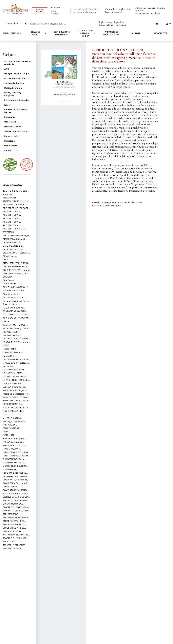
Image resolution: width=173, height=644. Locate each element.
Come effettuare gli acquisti (118, 9)
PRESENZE (14, 443)
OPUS (6, 414)
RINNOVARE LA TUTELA (16, 478)
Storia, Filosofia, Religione (13, 94)
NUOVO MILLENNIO (16, 409)
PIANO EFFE (9, 435)
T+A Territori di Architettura (17, 536)
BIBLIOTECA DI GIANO (14, 239)
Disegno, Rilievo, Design (17, 73)
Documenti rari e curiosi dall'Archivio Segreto (15, 302)
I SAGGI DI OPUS (17, 343)
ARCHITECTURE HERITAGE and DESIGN (16, 209)
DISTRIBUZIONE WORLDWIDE (62, 33)
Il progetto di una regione (107, 206)
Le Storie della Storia (13, 383)
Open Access (11, 146)
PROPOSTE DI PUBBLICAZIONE (111, 33)
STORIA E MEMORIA (16, 512)
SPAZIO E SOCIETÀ (17, 502)
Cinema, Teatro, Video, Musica (16, 111)
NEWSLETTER (161, 33)
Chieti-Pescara (10, 256)
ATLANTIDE (17, 237)
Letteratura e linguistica (17, 100)
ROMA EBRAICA (16, 485)
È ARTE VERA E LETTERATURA (10, 306)
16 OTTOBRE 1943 (17, 192)
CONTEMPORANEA (16, 275)
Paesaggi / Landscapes (14, 421)
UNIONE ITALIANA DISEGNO (12, 550)
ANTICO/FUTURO (17, 203)
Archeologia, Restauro (16, 78)
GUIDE (6, 321)
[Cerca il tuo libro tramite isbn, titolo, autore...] (59, 24)
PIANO (6, 431)
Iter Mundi (8, 366)
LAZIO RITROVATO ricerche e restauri (16, 378)
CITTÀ (6, 260)
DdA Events (8, 280)
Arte (7, 69)
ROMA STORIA (10, 487)
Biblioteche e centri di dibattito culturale (150, 9)
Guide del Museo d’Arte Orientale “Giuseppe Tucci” (16, 326)
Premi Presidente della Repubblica (14, 440)
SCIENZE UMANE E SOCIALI (16, 498)
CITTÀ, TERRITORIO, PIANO (16, 264)
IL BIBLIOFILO (10, 349)
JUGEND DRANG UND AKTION (13, 371)
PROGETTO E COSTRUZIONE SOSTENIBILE (17, 457)
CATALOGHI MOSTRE (13, 249)
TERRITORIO (9, 542)
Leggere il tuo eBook (114, 12)
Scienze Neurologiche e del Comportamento (16, 495)
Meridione (9, 141)
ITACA (16, 364)
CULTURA (7, 277)
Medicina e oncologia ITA (16, 395)
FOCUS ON (16, 309)
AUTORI (136, 33)
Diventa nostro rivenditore (148, 13)
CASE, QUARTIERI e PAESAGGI (12, 247)
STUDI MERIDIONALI (13, 531)
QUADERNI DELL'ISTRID (14, 462)
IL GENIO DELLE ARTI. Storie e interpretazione (15, 354)
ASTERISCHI (9, 232)
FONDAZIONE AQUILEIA (15, 311)
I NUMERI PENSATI (12, 335)
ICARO (6, 346)
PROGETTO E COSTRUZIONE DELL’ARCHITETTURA (17, 454)
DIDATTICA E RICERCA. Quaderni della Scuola (14, 292)
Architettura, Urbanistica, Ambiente (17, 63)
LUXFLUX (15, 388)
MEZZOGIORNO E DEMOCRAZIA (12, 405)
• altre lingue (120, 25)
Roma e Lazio (11, 136)
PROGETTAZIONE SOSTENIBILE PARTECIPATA (16, 450)
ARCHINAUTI (15, 206)
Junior (7, 105)
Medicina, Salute (13, 127)
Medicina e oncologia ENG (16, 392)
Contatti (55, 14)
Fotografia (10, 117)
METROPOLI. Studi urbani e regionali (17, 402)
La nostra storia (55, 9)
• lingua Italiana (105, 25)
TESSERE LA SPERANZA (14, 545)
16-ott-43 (7, 194)
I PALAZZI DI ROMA (16, 340)
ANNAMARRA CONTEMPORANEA (12, 199)
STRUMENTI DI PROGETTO (16, 518)
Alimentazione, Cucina (16, 131)
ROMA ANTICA (16, 481)
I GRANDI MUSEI (11, 332)
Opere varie (10, 122)
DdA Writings (9, 284)
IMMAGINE (8, 356)
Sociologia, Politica (14, 83)
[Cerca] (26, 24)
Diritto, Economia (13, 88)
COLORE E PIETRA (17, 271)
